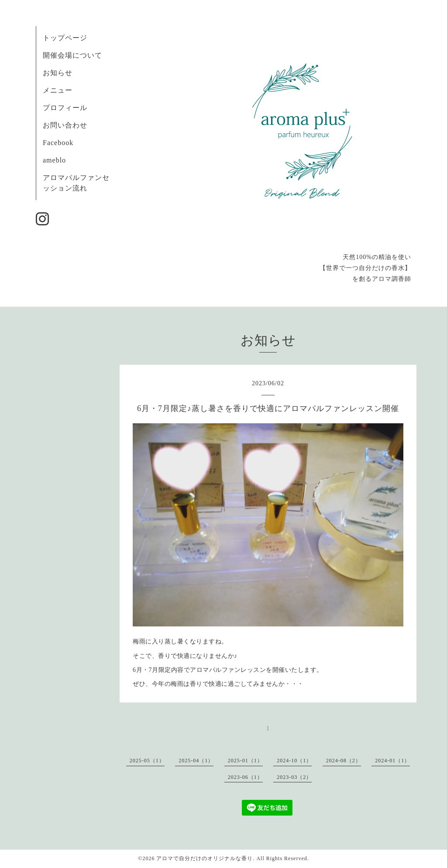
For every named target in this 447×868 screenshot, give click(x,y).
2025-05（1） (147, 761)
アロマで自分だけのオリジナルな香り (205, 858)
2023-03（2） (294, 777)
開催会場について (72, 55)
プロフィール (65, 108)
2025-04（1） (196, 761)
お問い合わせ (65, 125)
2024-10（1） (294, 761)
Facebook (58, 143)
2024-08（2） (344, 761)
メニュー (58, 90)
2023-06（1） (245, 777)
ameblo (54, 160)
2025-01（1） (245, 761)
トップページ (65, 38)
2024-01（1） (392, 761)
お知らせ (58, 73)
